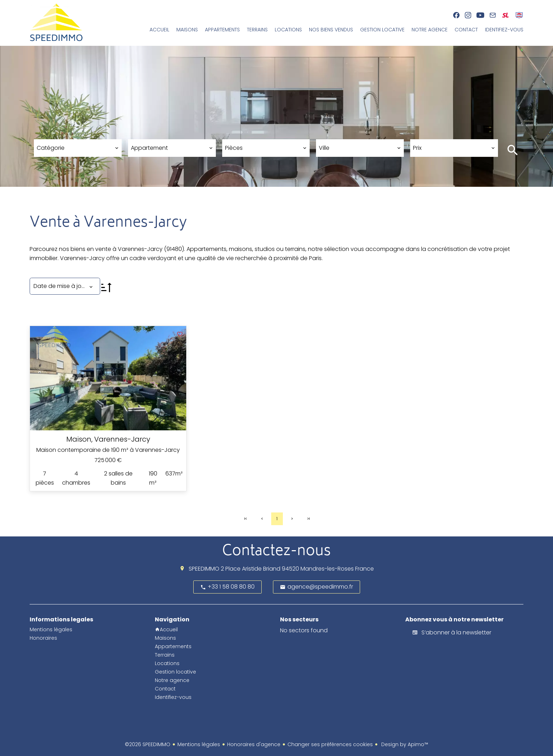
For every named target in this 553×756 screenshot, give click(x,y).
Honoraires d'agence (254, 744)
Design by (404, 744)
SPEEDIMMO (204, 569)
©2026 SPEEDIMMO (148, 744)
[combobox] (78, 148)
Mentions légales (199, 744)
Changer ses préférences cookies (330, 744)
